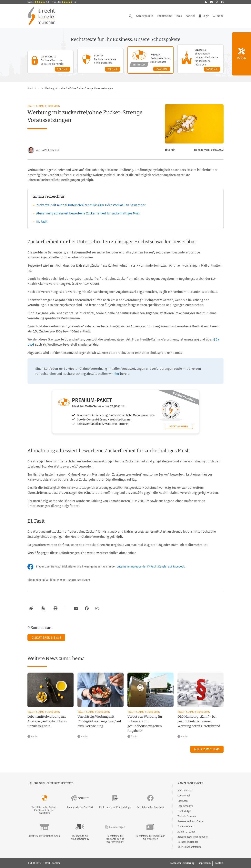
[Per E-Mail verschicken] (75, 608)
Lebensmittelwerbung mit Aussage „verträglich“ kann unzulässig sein (47, 721)
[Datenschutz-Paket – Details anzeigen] (50, 62)
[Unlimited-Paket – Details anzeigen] (201, 59)
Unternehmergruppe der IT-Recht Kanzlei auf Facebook (151, 567)
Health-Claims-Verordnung (44, 106)
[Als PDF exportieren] (43, 608)
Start (30, 88)
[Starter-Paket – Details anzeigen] (100, 61)
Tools (179, 16)
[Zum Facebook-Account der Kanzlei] (87, 608)
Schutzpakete (145, 16)
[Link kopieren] (30, 608)
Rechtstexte (164, 16)
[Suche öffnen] (130, 16)
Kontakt (219, 863)
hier (116, 374)
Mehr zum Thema (207, 749)
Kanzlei (190, 16)
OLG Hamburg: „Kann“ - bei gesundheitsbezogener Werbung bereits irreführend (199, 721)
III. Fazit (42, 222)
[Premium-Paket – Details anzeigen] (151, 60)
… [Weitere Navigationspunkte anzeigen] (39, 88)
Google (38, 2)
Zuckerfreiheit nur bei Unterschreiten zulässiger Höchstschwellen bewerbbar (91, 205)
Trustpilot (64, 2)
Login (204, 16)
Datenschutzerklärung (182, 863)
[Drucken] (55, 608)
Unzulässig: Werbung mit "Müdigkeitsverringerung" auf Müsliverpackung (99, 721)
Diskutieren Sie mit (46, 638)
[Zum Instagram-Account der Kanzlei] (97, 608)
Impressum (205, 863)
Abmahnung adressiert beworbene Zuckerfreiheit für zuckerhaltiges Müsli (88, 213)
